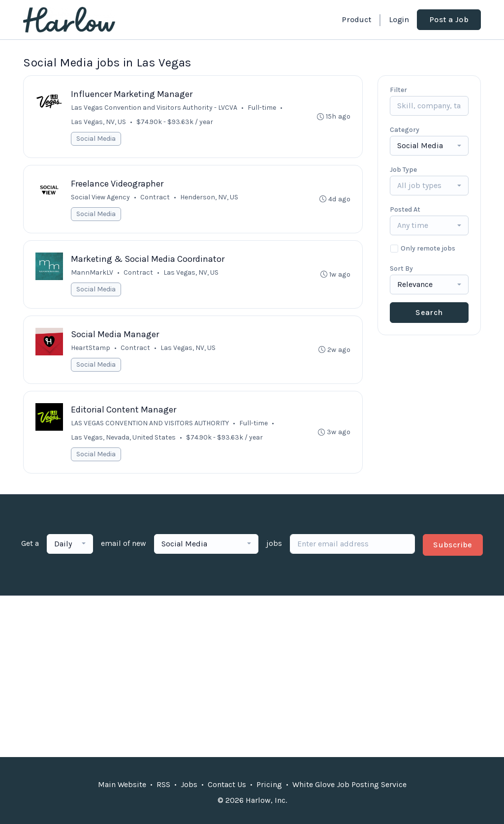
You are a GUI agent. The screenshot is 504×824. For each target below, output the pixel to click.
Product (356, 19)
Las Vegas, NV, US (98, 122)
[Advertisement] (252, 676)
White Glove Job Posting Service (349, 784)
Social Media (96, 139)
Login (399, 19)
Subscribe (453, 545)
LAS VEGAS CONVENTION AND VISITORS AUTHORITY (150, 423)
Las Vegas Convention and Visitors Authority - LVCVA (154, 108)
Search (429, 312)
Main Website (122, 784)
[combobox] (429, 146)
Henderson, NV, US (209, 197)
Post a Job (449, 19)
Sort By (401, 269)
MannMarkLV (92, 272)
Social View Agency (100, 197)
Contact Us (227, 784)
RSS (163, 784)
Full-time (262, 108)
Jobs (189, 784)
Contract (155, 197)
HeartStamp (91, 348)
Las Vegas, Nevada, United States (123, 437)
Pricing (269, 784)
